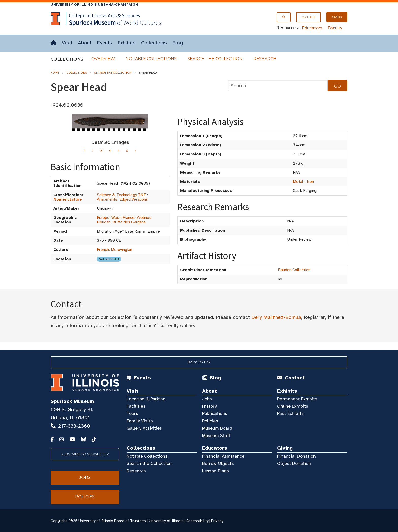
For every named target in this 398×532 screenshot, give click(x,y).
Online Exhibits (293, 406)
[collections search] (278, 86)
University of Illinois (166, 521)
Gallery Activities (144, 428)
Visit (67, 43)
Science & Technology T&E (121, 195)
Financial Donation (296, 456)
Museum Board (217, 428)
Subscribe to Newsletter (85, 454)
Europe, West (109, 218)
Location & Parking (146, 399)
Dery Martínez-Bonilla (276, 317)
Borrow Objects (218, 463)
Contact (309, 17)
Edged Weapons (134, 199)
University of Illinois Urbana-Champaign (94, 4)
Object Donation (294, 463)
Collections (154, 43)
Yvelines (144, 218)
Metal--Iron (303, 182)
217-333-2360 (74, 426)
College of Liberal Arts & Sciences (104, 15)
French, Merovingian (115, 250)
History (209, 406)
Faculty (335, 28)
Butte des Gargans (129, 222)
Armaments (107, 199)
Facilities (136, 406)
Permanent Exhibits (297, 399)
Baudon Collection (294, 270)
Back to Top (199, 362)
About (85, 43)
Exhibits (127, 43)
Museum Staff (216, 436)
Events (104, 43)
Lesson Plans (215, 471)
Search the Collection (215, 59)
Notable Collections (151, 59)
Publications (215, 413)
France (129, 218)
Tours (132, 413)
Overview (103, 59)
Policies (210, 421)
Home (55, 73)
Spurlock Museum (72, 401)
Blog (178, 43)
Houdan (104, 222)
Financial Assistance (223, 456)
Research (265, 59)
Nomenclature (68, 199)
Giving (337, 17)
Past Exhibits (290, 413)
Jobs (207, 399)
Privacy (217, 521)
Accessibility (197, 521)
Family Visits (140, 421)
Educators (312, 28)
